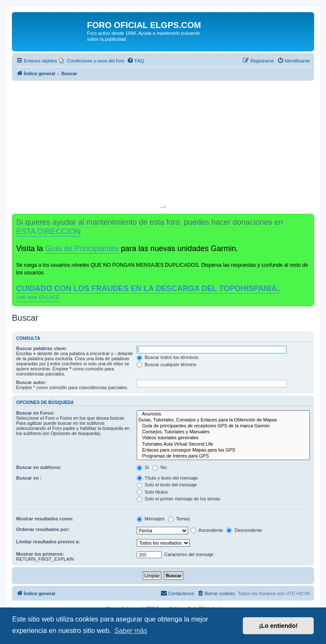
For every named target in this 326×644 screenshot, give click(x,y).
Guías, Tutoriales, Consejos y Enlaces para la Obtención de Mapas (223, 420)
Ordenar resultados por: (43, 529)
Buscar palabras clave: (42, 348)
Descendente (244, 530)
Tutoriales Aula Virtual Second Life (223, 444)
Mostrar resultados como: (45, 519)
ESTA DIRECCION (48, 232)
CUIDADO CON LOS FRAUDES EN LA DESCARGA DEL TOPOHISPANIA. (148, 288)
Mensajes (151, 519)
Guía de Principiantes (82, 249)
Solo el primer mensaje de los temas (178, 499)
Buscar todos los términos (168, 357)
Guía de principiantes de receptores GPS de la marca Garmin (223, 426)
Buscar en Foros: (35, 413)
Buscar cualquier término (167, 364)
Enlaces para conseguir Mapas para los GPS (223, 450)
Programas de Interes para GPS (223, 456)
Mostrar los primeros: (40, 554)
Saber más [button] (131, 631)
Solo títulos (152, 492)
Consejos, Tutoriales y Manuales (223, 432)
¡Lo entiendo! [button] (278, 626)
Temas (179, 519)
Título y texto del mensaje (167, 478)
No (159, 467)
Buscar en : (29, 478)
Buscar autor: (31, 382)
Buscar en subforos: (39, 467)
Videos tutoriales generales (223, 438)
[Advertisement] (163, 144)
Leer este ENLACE (38, 297)
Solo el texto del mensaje (167, 485)
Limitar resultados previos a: (48, 542)
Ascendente (207, 530)
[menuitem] (91, 61)
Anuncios (223, 414)
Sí (143, 467)
